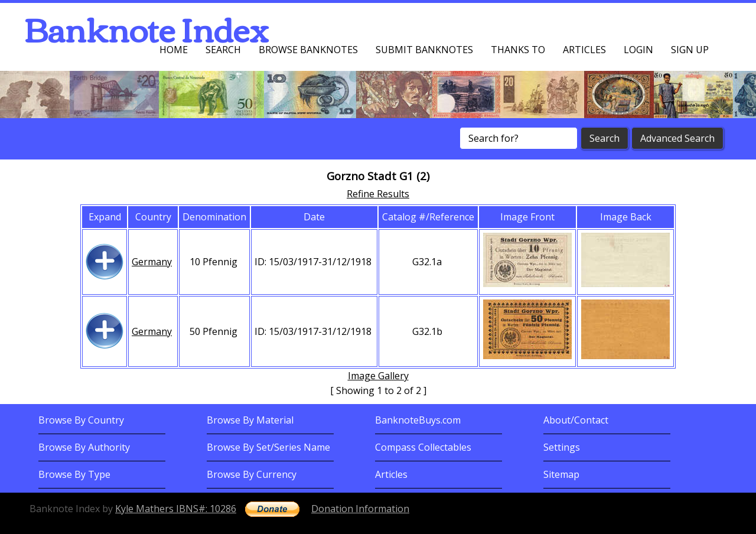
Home (174, 50)
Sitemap (561, 474)
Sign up (690, 50)
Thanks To (518, 50)
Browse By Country (81, 420)
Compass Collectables (423, 447)
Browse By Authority (84, 447)
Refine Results (378, 194)
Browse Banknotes (308, 50)
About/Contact (576, 420)
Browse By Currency (252, 474)
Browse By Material (250, 420)
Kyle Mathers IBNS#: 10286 (176, 509)
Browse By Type (74, 474)
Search (223, 50)
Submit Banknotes (424, 50)
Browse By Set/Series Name (268, 447)
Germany (152, 262)
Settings (562, 447)
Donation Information (360, 509)
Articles (584, 50)
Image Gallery (378, 376)
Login (638, 50)
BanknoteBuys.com (418, 420)
